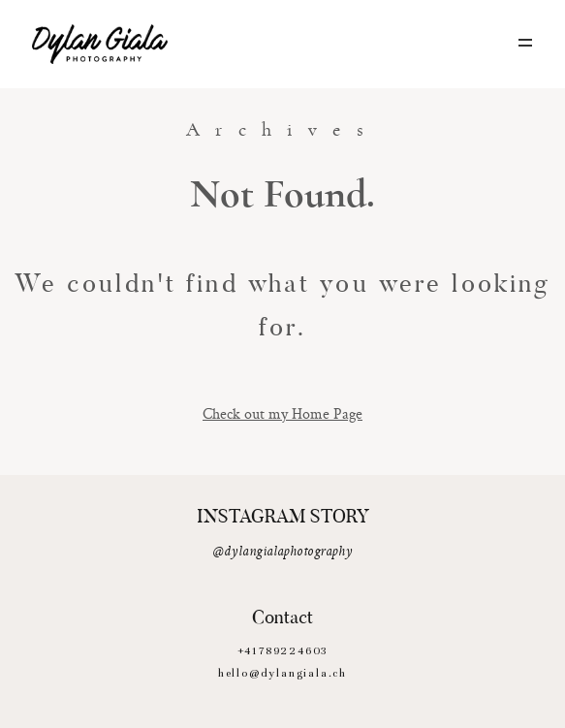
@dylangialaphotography (283, 552)
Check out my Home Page (282, 413)
